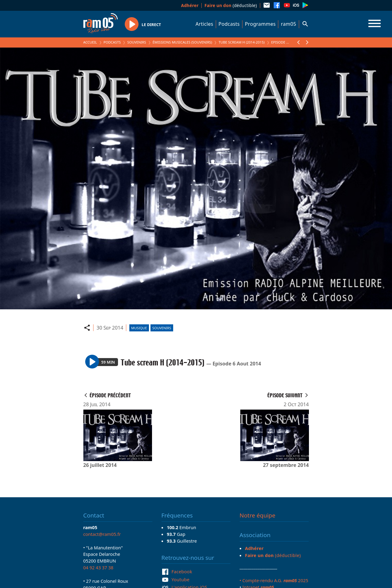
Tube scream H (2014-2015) (242, 42)
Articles (204, 24)
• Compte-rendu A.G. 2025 (274, 580)
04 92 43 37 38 (98, 567)
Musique (139, 328)
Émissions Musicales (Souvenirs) (182, 42)
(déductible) (231, 5)
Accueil (90, 42)
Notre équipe (258, 515)
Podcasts (229, 24)
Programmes (260, 24)
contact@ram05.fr (102, 534)
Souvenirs (137, 42)
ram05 (288, 24)
